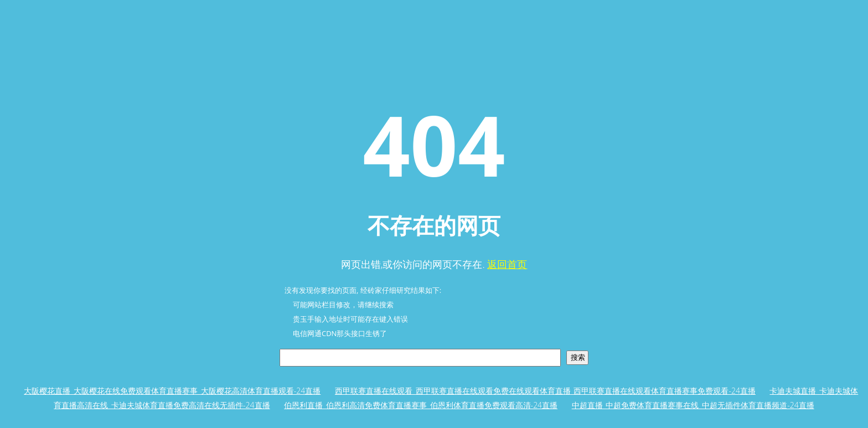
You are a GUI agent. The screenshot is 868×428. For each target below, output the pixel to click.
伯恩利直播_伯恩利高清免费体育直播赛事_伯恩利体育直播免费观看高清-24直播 (421, 405)
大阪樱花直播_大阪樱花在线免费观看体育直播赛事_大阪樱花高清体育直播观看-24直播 (172, 391)
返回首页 (507, 264)
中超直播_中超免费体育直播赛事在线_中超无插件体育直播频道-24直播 (693, 405)
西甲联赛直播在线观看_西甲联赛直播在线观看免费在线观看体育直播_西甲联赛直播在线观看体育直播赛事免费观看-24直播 (545, 391)
